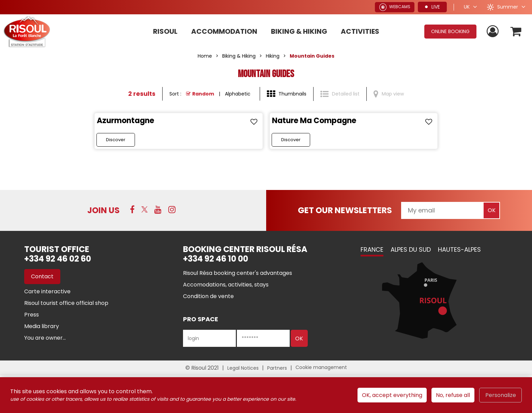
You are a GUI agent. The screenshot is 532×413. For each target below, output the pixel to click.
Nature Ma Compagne (314, 121)
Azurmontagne (125, 121)
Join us (103, 210)
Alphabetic (238, 94)
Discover (116, 140)
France (372, 249)
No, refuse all (453, 395)
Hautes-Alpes (459, 249)
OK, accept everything (392, 395)
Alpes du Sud (411, 249)
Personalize (501, 395)
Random (203, 94)
